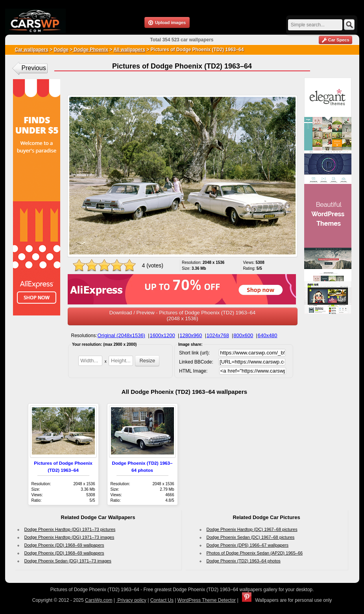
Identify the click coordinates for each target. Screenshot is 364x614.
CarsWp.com (99, 600)
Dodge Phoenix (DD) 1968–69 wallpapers (64, 545)
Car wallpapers (32, 50)
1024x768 (218, 335)
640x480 (268, 335)
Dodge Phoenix (90, 50)
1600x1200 (162, 335)
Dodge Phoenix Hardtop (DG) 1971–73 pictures (70, 529)
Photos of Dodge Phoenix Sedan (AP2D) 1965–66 (255, 553)
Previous (34, 68)
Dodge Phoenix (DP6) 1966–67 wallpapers (248, 545)
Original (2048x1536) (121, 335)
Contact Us (162, 600)
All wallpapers (129, 50)
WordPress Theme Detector (207, 600)
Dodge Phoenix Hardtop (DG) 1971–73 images (69, 537)
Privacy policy (131, 600)
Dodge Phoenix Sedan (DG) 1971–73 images (68, 561)
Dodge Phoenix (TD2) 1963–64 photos (244, 561)
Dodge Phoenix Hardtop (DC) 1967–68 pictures (252, 529)
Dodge (61, 50)
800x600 (243, 335)
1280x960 (191, 335)
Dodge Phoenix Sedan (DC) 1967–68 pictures (251, 537)
